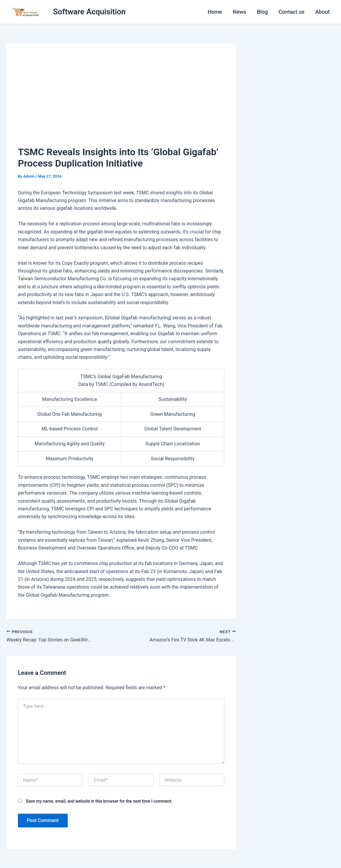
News (239, 12)
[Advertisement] (121, 100)
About (323, 12)
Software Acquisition (89, 12)
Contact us (292, 12)
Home (215, 12)
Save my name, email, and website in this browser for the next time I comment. (99, 801)
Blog (262, 12)
